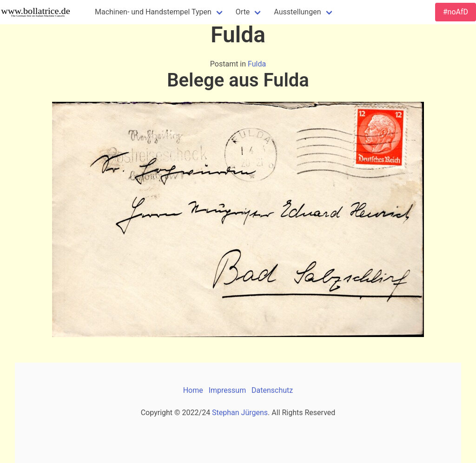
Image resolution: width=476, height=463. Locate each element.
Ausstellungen (297, 12)
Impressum (228, 390)
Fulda (257, 64)
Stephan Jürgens (240, 413)
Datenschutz (272, 390)
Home (193, 390)
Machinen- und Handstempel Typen (153, 12)
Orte (243, 12)
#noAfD (456, 12)
